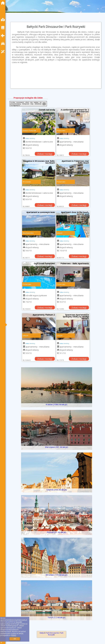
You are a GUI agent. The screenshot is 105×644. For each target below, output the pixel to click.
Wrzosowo (27, 182)
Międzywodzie (28, 233)
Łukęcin (60, 233)
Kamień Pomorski (29, 131)
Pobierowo (61, 131)
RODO (14, 635)
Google (19, 622)
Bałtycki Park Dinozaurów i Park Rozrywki (52, 634)
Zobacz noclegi (45, 154)
